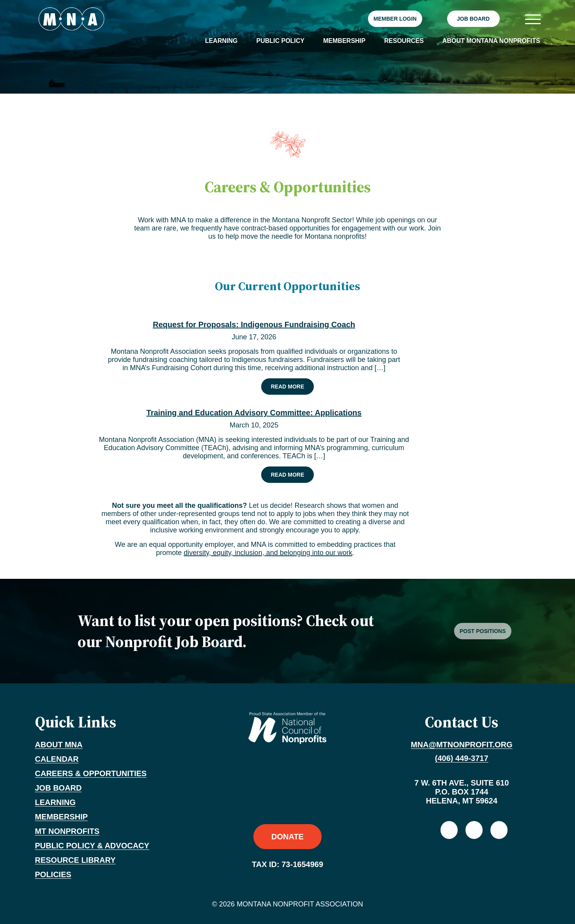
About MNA (59, 745)
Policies (53, 874)
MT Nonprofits (67, 831)
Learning (221, 41)
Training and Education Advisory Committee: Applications (254, 413)
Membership (344, 41)
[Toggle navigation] (533, 19)
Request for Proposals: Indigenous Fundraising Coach (254, 325)
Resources (404, 41)
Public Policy (280, 41)
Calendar (57, 759)
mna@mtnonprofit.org (462, 745)
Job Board (473, 19)
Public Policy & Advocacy (92, 846)
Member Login (395, 19)
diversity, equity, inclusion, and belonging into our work (268, 553)
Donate (287, 837)
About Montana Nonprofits (491, 41)
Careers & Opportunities (91, 773)
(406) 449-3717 (462, 758)
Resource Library (75, 860)
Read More (292, 386)
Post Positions (500, 631)
